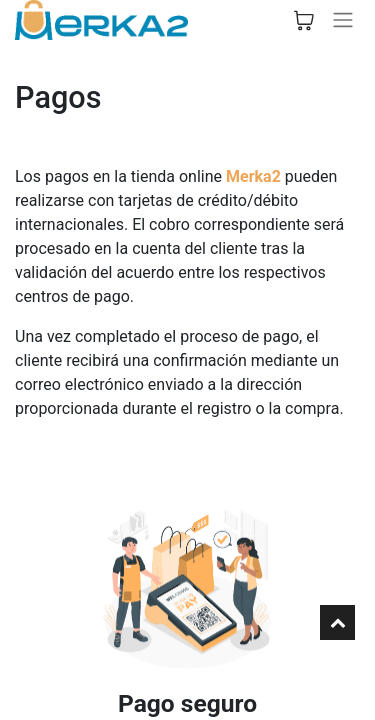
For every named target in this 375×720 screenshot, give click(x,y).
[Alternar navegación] (343, 20)
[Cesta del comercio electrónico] (304, 20)
